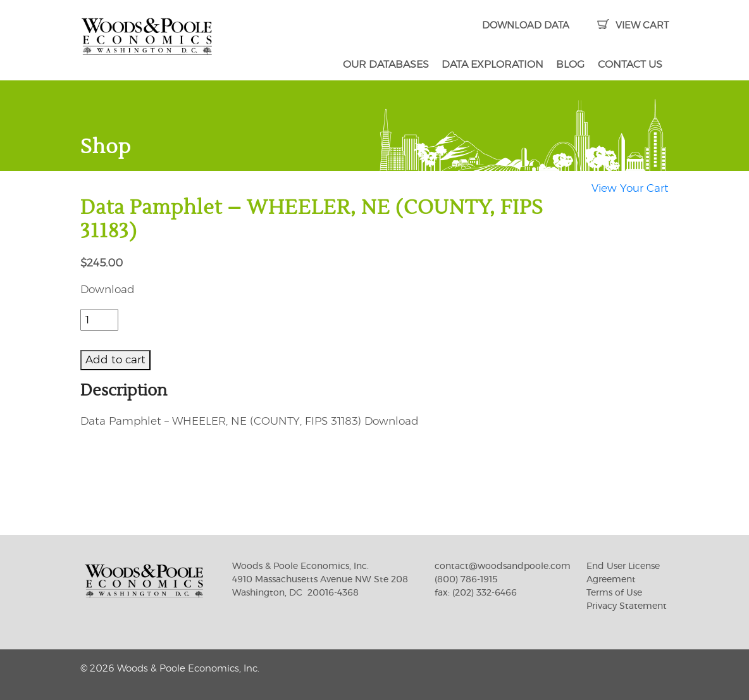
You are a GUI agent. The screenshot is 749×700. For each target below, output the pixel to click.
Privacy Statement (627, 606)
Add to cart (115, 360)
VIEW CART (633, 26)
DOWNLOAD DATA (526, 26)
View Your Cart (630, 188)
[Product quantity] (99, 320)
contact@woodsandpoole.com (503, 566)
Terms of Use (614, 593)
